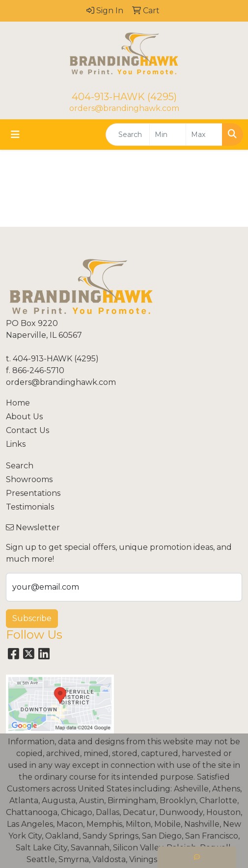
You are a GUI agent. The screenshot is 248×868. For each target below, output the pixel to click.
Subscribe (32, 618)
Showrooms (29, 479)
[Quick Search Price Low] (168, 135)
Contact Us (28, 430)
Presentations (33, 493)
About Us (24, 417)
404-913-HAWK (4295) (124, 97)
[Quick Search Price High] (204, 135)
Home (18, 403)
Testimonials (30, 507)
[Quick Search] (128, 135)
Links (16, 444)
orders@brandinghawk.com (124, 108)
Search (20, 466)
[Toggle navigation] (15, 135)
